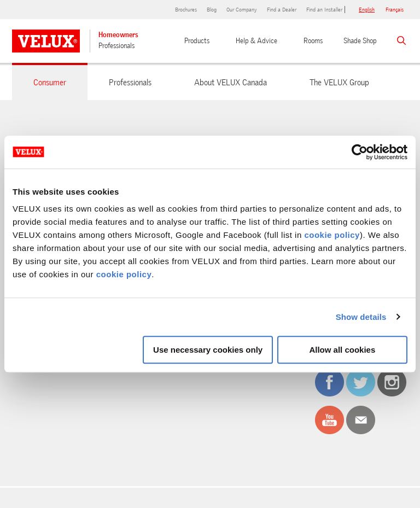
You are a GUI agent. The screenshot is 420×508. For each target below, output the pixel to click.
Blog (212, 10)
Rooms (313, 41)
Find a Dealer (282, 10)
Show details (361, 317)
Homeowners (118, 35)
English (367, 10)
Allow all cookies (342, 350)
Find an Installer (324, 10)
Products (197, 41)
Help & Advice (256, 41)
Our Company (242, 10)
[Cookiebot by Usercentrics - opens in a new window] (360, 152)
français (395, 10)
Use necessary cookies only (208, 350)
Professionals (116, 46)
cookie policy (332, 235)
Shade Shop (360, 41)
